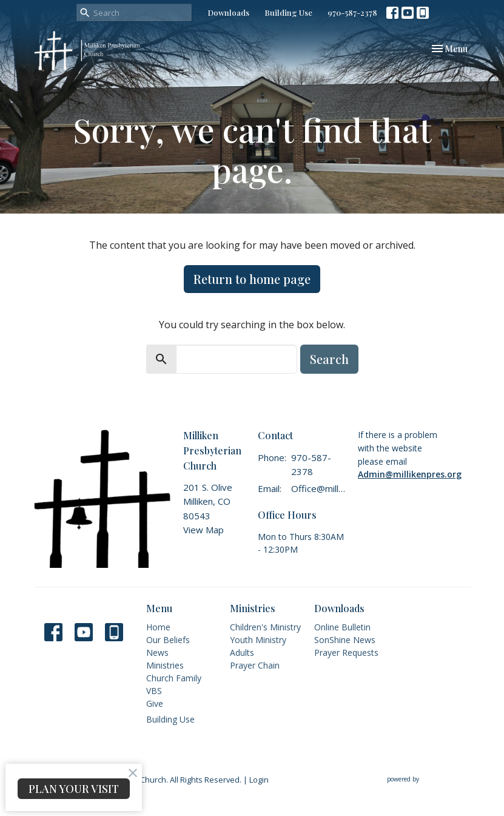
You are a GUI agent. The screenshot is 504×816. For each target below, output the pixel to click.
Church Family (174, 678)
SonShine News (345, 640)
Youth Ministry (258, 640)
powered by (429, 779)
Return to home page (252, 279)
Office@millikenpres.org (318, 488)
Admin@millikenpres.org (410, 474)
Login (259, 780)
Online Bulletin (342, 627)
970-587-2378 (352, 12)
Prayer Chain (255, 665)
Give (155, 703)
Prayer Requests (346, 652)
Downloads (228, 12)
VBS (154, 691)
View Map (203, 530)
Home (158, 627)
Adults (242, 652)
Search (329, 359)
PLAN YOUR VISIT (74, 789)
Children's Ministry (265, 627)
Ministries (165, 665)
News (157, 652)
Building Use (288, 12)
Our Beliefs (168, 640)
